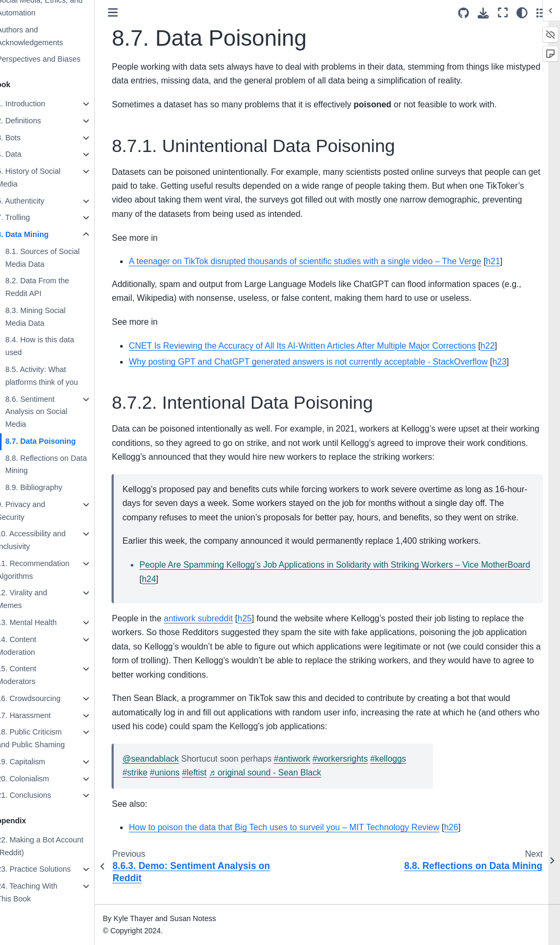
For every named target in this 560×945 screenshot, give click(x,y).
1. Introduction (38, 104)
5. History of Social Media (46, 178)
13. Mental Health (44, 622)
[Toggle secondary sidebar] (542, 13)
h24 (218, 593)
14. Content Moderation (33, 646)
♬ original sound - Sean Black (282, 787)
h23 (517, 362)
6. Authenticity (38, 201)
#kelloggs (405, 773)
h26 (468, 842)
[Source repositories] (464, 13)
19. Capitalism (38, 762)
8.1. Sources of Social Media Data (60, 258)
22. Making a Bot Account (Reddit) (57, 846)
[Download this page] (483, 13)
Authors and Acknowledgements (47, 36)
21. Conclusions (41, 795)
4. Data (26, 154)
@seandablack (168, 773)
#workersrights (358, 773)
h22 (505, 346)
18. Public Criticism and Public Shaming (48, 738)
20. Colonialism (40, 779)
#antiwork (309, 773)
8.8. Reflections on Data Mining (63, 465)
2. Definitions (36, 121)
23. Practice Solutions (51, 869)
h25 (262, 632)
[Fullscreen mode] (503, 13)
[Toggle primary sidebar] (130, 12)
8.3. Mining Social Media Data (53, 317)
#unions (182, 787)
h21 (510, 261)
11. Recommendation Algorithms (50, 570)
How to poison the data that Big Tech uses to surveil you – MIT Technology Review (301, 842)
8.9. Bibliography (51, 487)
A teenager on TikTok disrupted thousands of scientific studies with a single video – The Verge (322, 261)
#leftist (211, 787)
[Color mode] (522, 13)
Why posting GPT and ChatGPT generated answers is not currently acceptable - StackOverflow (325, 362)
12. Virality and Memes (39, 599)
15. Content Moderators (33, 675)
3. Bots (26, 138)
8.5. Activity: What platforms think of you (59, 376)
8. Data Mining (40, 234)
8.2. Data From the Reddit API (54, 287)
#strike (152, 787)
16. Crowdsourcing (46, 698)
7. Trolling (30, 217)
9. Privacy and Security (38, 511)
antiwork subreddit (216, 632)
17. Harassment (41, 715)
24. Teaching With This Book (44, 892)
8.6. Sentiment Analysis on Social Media (53, 412)
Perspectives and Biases (56, 59)
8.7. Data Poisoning (58, 441)
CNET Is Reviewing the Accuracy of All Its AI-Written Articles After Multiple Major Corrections (320, 346)
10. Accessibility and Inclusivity (48, 540)
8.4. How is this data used (57, 346)
